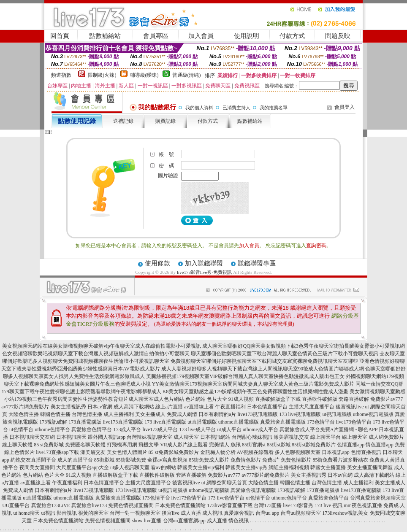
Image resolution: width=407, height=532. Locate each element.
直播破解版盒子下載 (278, 399)
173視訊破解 (53, 422)
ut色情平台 (21, 429)
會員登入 (345, 107)
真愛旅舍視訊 (239, 513)
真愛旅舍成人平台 (300, 429)
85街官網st (254, 445)
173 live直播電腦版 (165, 422)
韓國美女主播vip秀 (246, 467)
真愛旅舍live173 (89, 505)
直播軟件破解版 (320, 399)
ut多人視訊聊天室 (130, 467)
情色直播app (379, 445)
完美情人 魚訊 (225, 445)
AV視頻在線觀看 (255, 452)
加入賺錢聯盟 (204, 263)
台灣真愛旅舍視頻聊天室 (378, 498)
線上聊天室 (355, 437)
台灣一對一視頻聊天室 (135, 513)
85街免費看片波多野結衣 (340, 460)
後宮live (171, 513)
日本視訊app (335, 452)
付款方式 (292, 36)
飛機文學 (149, 445)
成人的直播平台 (75, 460)
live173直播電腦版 (123, 422)
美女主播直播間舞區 (370, 467)
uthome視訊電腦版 (373, 414)
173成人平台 (127, 429)
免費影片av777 (387, 399)
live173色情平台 (354, 422)
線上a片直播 (169, 407)
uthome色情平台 (52, 429)
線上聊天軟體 (17, 445)
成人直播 (191, 513)
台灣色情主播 (87, 414)
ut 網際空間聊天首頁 (224, 483)
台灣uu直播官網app (184, 521)
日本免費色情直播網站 (180, 505)
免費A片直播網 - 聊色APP (349, 429)
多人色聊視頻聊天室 (298, 452)
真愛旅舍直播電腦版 (283, 422)
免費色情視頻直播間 (131, 505)
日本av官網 (100, 407)
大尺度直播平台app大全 (83, 467)
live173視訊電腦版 (258, 414)
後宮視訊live (350, 407)
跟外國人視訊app (107, 437)
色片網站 (195, 399)
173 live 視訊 (328, 505)
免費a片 (271, 460)
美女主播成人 (150, 414)
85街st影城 (279, 445)
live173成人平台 (160, 429)
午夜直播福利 (231, 407)
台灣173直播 (268, 505)
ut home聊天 (26, 513)
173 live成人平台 (197, 429)
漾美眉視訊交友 (291, 437)
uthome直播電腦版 (239, 422)
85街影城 (104, 460)
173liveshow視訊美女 (345, 513)
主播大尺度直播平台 (312, 407)
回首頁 (60, 36)
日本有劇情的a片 (217, 414)
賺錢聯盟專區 (257, 263)
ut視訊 (48, 513)
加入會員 (201, 36)
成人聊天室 (186, 437)
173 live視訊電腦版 (300, 414)
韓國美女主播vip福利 (201, 467)
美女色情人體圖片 (127, 452)
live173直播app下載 (57, 452)
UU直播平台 (16, 505)
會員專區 (156, 36)
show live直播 (147, 521)
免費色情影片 (296, 460)
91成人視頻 (241, 399)
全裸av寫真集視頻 (167, 460)
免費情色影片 (246, 460)
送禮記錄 (123, 121)
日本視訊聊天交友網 (32, 437)
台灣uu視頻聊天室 (301, 513)
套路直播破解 (354, 399)
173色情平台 (321, 422)
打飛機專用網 (122, 445)
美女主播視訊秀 (68, 407)
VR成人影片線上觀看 (184, 445)
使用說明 (247, 36)
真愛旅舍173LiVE (51, 505)
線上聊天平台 (326, 437)
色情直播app (351, 445)
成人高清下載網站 (134, 407)
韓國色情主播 (55, 414)
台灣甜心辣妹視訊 (252, 437)
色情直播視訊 (366, 452)
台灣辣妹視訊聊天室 (149, 437)
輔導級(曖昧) (144, 75)
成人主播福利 (119, 414)
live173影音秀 (298, 505)
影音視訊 (67, 513)
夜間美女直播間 (37, 467)
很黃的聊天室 (93, 513)
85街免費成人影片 (209, 460)
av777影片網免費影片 (25, 407)
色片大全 (217, 399)
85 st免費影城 (49, 445)
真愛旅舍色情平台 (92, 429)
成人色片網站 (169, 399)
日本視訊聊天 (71, 437)
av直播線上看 (199, 407)
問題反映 (338, 36)
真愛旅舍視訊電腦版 (253, 490)
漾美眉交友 (93, 452)
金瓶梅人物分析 (218, 452)
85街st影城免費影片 (314, 445)
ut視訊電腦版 (337, 414)
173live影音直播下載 (230, 505)
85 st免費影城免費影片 (174, 452)
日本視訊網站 (215, 437)
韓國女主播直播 (328, 467)
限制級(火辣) (102, 75)
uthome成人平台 (260, 429)
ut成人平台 (229, 429)
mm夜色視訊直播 (363, 505)
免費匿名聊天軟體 (85, 445)
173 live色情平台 (227, 498)
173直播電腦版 (85, 422)
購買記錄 (166, 121)
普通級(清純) (187, 75)
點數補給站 (105, 36)
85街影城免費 (131, 460)
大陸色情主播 (24, 414)
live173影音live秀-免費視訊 (204, 272)
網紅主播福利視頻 (289, 467)
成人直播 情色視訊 (228, 521)
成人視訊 (212, 513)
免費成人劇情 (182, 414)
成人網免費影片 (386, 437)
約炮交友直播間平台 (33, 460)
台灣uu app (267, 513)
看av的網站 (163, 467)
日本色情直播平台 (267, 407)
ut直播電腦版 (202, 422)
